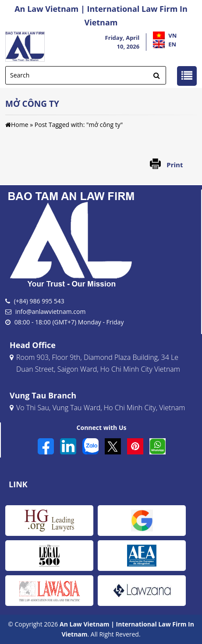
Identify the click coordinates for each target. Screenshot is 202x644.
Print (175, 165)
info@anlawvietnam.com (51, 311)
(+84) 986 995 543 (39, 301)
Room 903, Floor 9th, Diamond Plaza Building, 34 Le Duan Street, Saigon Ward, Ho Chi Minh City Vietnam (95, 364)
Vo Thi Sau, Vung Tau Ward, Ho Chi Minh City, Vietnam (97, 408)
